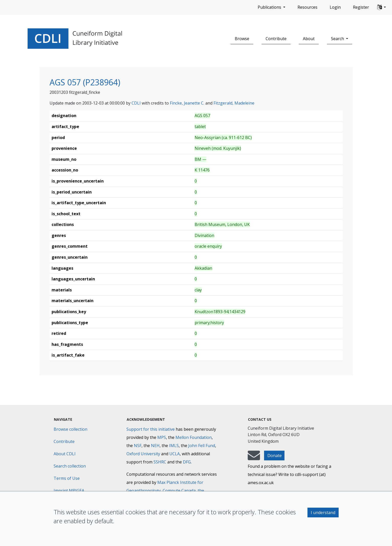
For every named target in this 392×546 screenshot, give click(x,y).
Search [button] (338, 39)
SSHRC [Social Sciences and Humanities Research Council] (160, 462)
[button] (382, 7)
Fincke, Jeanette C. (187, 103)
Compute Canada (179, 491)
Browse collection (70, 429)
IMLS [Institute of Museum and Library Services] (174, 446)
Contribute (276, 39)
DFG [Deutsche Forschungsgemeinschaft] (187, 462)
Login (335, 7)
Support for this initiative (151, 429)
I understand (323, 513)
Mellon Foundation (194, 437)
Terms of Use (67, 478)
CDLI (136, 103)
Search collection (70, 466)
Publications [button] (270, 7)
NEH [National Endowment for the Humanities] (155, 446)
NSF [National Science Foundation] (138, 446)
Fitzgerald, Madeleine (234, 103)
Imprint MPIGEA (69, 491)
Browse (242, 39)
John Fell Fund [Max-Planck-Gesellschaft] (202, 446)
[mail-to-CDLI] (254, 458)
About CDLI (65, 454)
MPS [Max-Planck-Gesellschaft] (162, 437)
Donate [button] (275, 456)
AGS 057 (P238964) (85, 82)
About (309, 39)
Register (361, 7)
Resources (307, 7)
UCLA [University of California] (175, 454)
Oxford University (143, 454)
